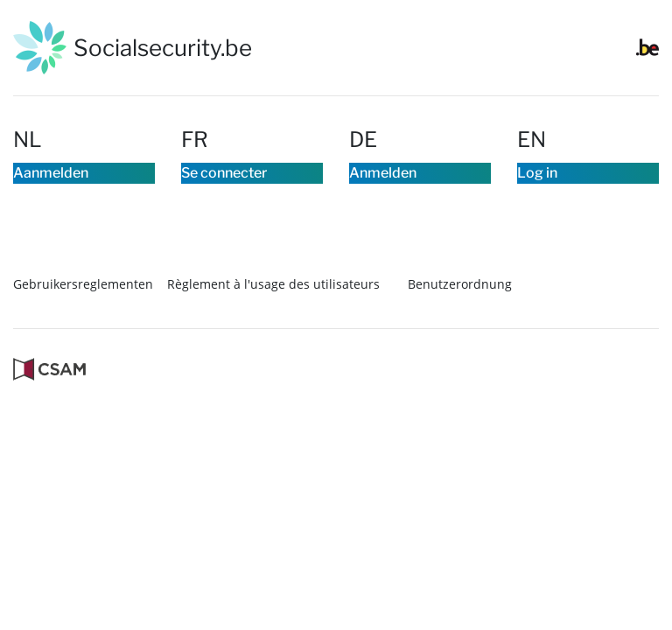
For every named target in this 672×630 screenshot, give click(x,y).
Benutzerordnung (460, 329)
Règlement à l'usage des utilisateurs (273, 329)
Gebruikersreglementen (83, 329)
